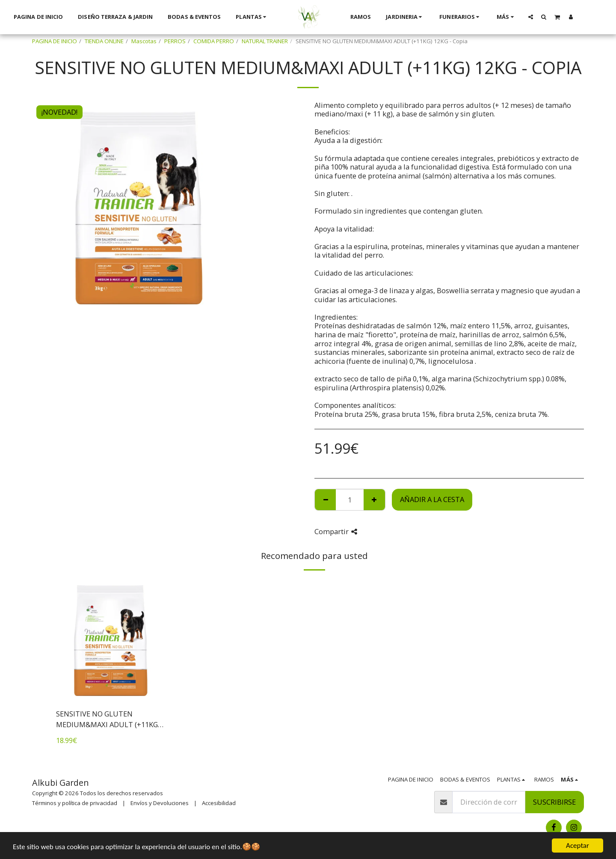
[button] (518, 17)
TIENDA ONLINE (104, 41)
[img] (111, 641)
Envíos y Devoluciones (160, 803)
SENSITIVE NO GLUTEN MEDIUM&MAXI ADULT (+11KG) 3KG (108, 719)
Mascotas (144, 41)
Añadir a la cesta (432, 499)
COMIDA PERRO (214, 41)
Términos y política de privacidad (75, 803)
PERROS (175, 41)
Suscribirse (554, 802)
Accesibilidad (219, 803)
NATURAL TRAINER (265, 41)
